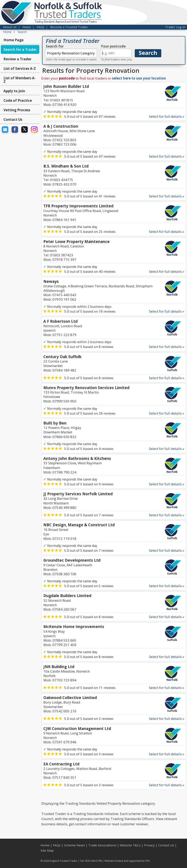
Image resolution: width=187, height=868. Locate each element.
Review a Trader (17, 59)
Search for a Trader (20, 49)
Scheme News (74, 845)
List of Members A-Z (20, 80)
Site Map (47, 850)
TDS (148, 861)
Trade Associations (102, 845)
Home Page (13, 40)
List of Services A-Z (20, 68)
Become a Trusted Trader (69, 27)
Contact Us (13, 119)
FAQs (41, 27)
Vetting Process (17, 110)
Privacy (149, 845)
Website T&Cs (130, 845)
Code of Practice (18, 100)
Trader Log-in (175, 27)
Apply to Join (14, 91)
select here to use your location (139, 78)
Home (45, 845)
